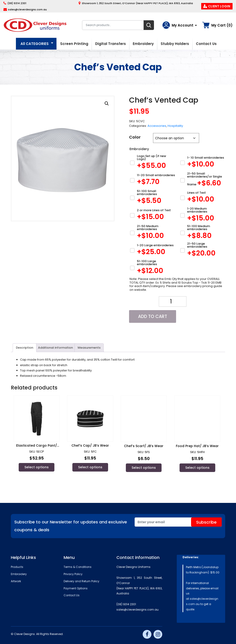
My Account (183, 25)
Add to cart (153, 316)
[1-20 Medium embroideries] (202, 215)
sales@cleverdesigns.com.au (27, 9)
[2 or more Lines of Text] (152, 215)
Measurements (89, 348)
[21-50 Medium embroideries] (152, 233)
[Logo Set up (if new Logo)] (152, 163)
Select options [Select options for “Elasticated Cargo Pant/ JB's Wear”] (37, 467)
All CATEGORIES (35, 44)
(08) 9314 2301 (17, 3)
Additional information (55, 348)
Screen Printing (74, 44)
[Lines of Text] (202, 198)
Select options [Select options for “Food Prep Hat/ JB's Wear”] (197, 468)
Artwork (16, 581)
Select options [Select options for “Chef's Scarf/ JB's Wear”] (144, 468)
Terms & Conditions (78, 567)
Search (149, 25)
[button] (107, 104)
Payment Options (76, 588)
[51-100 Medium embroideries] (202, 233)
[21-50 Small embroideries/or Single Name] (202, 180)
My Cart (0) (222, 25)
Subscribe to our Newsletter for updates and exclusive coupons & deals (71, 526)
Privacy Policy (73, 574)
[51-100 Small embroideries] (152, 198)
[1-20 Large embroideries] (152, 250)
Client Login (219, 6)
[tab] (25, 348)
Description (25, 348)
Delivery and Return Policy (81, 581)
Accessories (157, 126)
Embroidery (143, 44)
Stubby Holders (175, 44)
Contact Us (206, 44)
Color (135, 137)
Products (17, 567)
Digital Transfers (111, 44)
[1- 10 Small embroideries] (202, 163)
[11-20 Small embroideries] (152, 180)
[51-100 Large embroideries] (152, 268)
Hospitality (175, 126)
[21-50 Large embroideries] (202, 250)
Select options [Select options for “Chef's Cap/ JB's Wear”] (90, 467)
